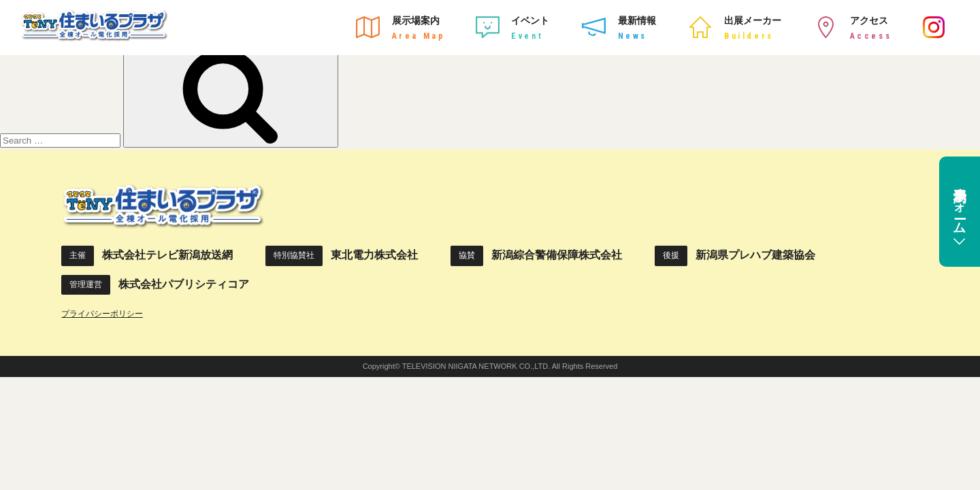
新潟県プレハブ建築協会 (755, 255)
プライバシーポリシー (102, 314)
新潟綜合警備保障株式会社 (557, 255)
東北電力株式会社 (374, 255)
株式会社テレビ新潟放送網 (167, 255)
